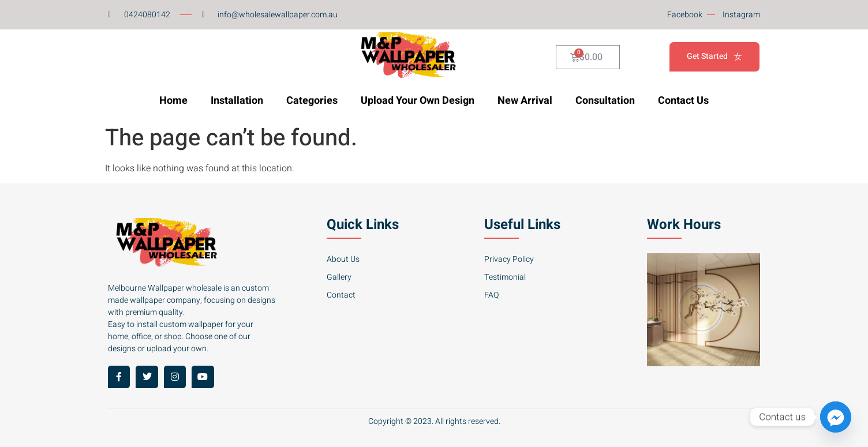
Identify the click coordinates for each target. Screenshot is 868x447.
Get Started (714, 57)
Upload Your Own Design (418, 101)
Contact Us (683, 101)
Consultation (605, 101)
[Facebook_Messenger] (836, 417)
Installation (237, 101)
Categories (312, 101)
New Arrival (525, 101)
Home (173, 101)
